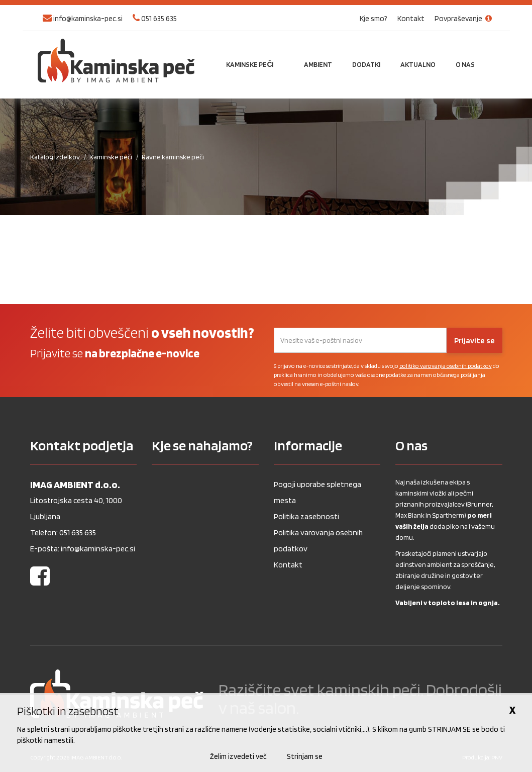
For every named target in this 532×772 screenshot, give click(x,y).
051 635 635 (155, 19)
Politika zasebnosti (306, 516)
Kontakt (411, 19)
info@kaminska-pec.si (83, 19)
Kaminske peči (111, 157)
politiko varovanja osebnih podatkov (446, 366)
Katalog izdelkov (55, 157)
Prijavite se (474, 341)
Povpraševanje (465, 19)
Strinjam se (305, 756)
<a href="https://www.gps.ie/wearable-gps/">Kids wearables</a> (205, 552)
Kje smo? (374, 19)
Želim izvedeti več (238, 756)
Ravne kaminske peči (173, 157)
